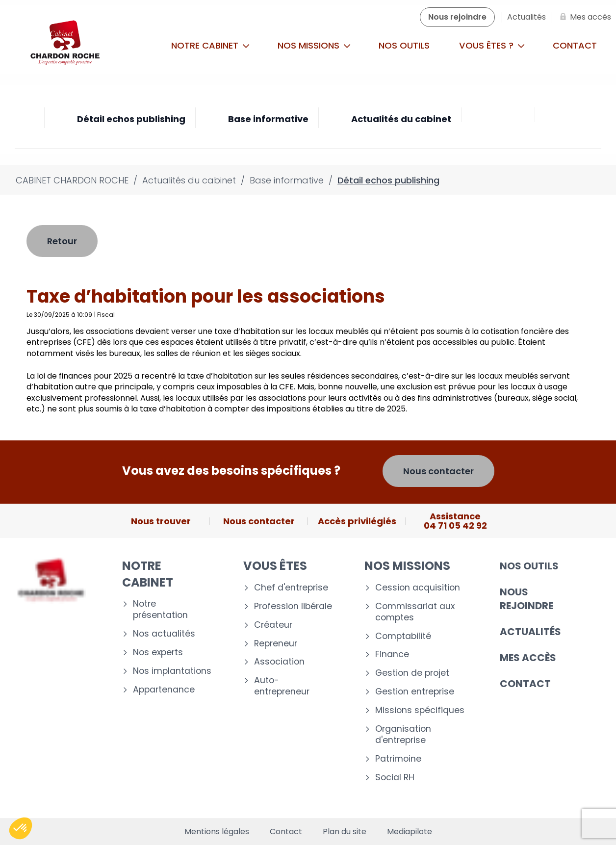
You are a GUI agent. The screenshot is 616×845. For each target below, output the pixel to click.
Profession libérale (293, 606)
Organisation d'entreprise (403, 735)
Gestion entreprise (415, 692)
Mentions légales (217, 832)
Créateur (273, 625)
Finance (392, 654)
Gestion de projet (412, 673)
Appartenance (164, 690)
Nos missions (314, 45)
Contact (525, 684)
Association (279, 662)
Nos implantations (172, 671)
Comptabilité (403, 636)
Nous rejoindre (526, 599)
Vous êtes (275, 566)
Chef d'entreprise (291, 588)
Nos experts (158, 653)
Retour (62, 241)
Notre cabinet (210, 45)
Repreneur (276, 644)
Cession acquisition (418, 588)
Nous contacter (438, 471)
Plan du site (345, 832)
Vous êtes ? (492, 45)
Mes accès (528, 658)
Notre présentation (160, 610)
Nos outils (404, 45)
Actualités (530, 632)
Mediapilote (410, 832)
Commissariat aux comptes (415, 612)
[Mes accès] (584, 17)
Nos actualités (164, 634)
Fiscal (106, 315)
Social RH (395, 778)
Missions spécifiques (420, 710)
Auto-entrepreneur (282, 686)
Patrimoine (398, 759)
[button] (21, 828)
